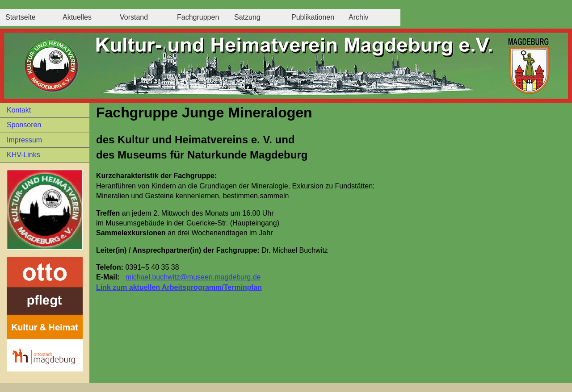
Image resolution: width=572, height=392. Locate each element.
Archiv (358, 17)
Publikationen (313, 17)
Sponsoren (24, 125)
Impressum (24, 140)
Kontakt (19, 110)
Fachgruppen (198, 17)
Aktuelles (77, 17)
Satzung (247, 17)
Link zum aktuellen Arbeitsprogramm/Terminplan (179, 287)
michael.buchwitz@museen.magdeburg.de (193, 277)
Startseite (21, 17)
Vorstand (134, 17)
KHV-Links (23, 155)
